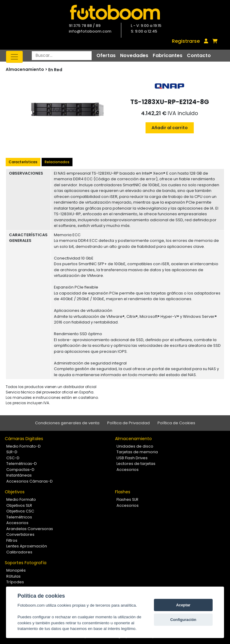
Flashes (123, 492)
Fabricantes (168, 55)
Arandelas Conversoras (30, 529)
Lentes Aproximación (27, 546)
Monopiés (16, 570)
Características (23, 162)
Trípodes (15, 582)
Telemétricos (19, 517)
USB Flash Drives (132, 458)
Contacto (199, 55)
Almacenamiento (133, 439)
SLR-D (12, 452)
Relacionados (57, 162)
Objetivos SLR (19, 505)
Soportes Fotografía (26, 563)
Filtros (12, 540)
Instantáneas (19, 475)
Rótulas (13, 576)
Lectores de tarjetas (136, 464)
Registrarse (186, 41)
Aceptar (183, 605)
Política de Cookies (176, 423)
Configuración (183, 620)
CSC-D (13, 458)
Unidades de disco (135, 446)
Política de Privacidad (128, 423)
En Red (55, 70)
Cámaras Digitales (24, 439)
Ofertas (106, 55)
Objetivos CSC (20, 511)
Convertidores (20, 534)
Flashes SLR (127, 499)
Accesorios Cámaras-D (29, 481)
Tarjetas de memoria (137, 452)
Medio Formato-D (24, 446)
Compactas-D (20, 470)
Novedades (134, 55)
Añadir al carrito (170, 128)
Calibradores (19, 552)
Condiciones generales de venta (67, 423)
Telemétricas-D (22, 464)
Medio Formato (21, 499)
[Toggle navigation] (14, 57)
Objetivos (15, 492)
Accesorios (128, 470)
